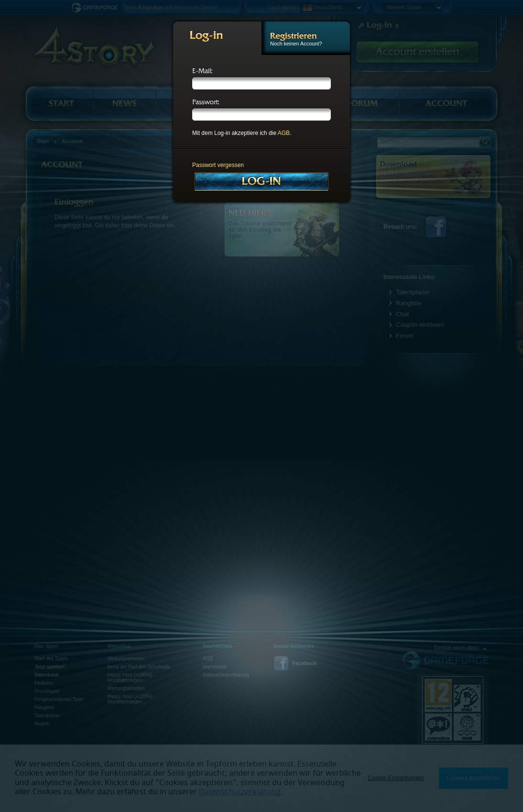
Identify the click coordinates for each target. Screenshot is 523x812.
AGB (284, 133)
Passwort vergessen (218, 165)
